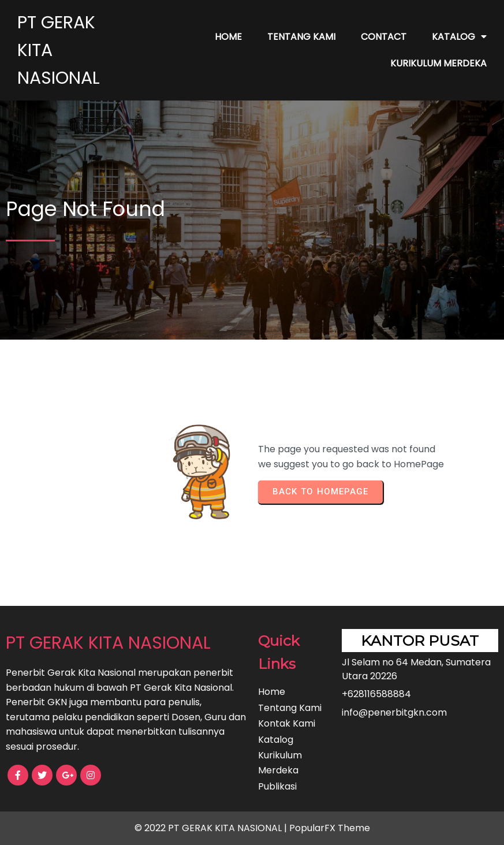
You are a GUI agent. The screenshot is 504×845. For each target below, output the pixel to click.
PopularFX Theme (330, 828)
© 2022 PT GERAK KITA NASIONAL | (212, 828)
